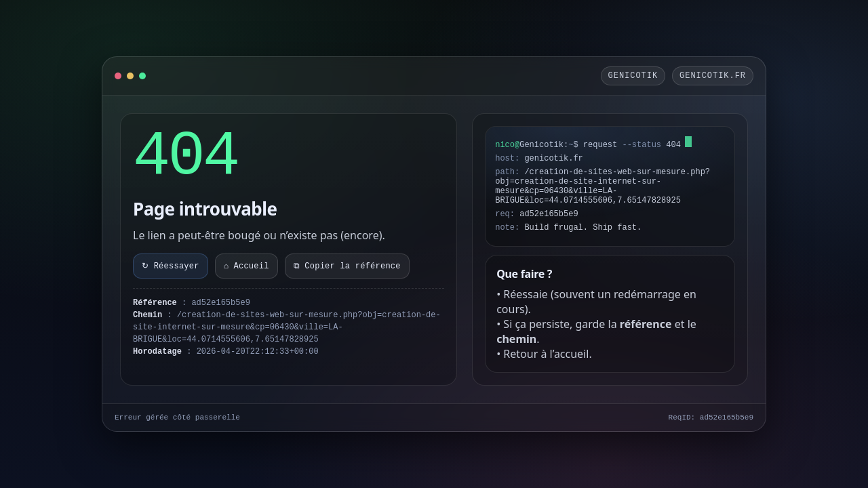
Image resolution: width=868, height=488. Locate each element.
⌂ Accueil (246, 266)
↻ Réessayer (171, 266)
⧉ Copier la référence (347, 266)
